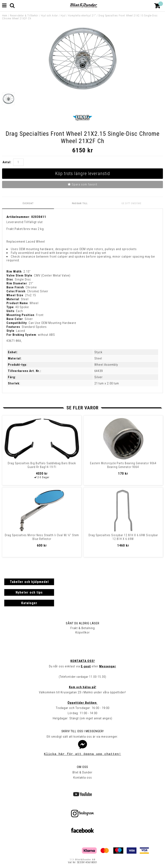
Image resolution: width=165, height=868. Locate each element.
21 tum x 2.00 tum (107, 383)
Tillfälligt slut (33, 222)
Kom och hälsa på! (83, 687)
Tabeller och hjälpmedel (29, 582)
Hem (5, 16)
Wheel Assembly (106, 365)
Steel (98, 358)
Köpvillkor (83, 632)
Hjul (63, 16)
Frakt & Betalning (83, 628)
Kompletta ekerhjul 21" (82, 16)
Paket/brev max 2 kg (29, 229)
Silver (99, 377)
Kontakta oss (83, 778)
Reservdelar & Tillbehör (24, 16)
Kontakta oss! (83, 661)
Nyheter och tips (29, 592)
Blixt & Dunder (82, 772)
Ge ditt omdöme (131, 203)
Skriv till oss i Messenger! (83, 731)
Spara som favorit (82, 184)
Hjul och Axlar (49, 16)
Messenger (108, 666)
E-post (86, 666)
